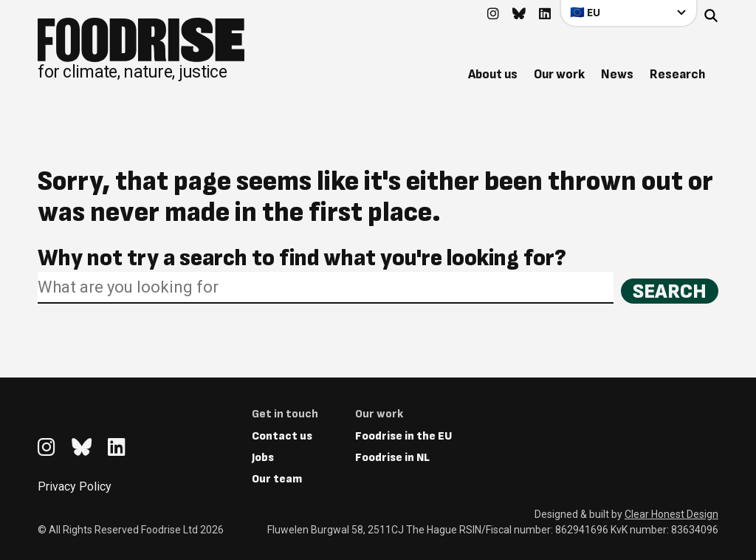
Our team (277, 479)
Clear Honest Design (671, 514)
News (617, 74)
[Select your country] (629, 13)
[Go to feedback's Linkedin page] (545, 14)
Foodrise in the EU (403, 436)
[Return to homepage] (141, 49)
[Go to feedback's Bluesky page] (519, 14)
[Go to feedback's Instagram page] (493, 14)
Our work (559, 74)
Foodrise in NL (392, 458)
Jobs (263, 458)
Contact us (282, 436)
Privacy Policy (75, 486)
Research (677, 74)
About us (493, 74)
